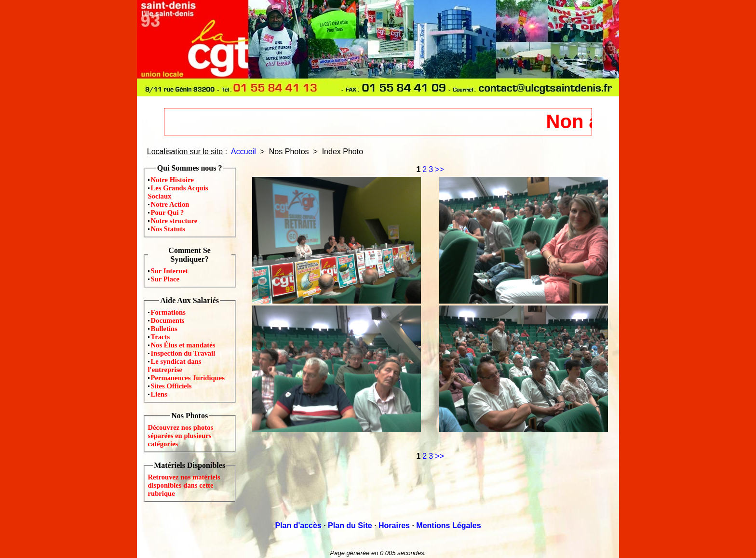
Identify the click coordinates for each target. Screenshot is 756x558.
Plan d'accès (298, 525)
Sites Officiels (171, 386)
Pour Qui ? (168, 213)
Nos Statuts (168, 229)
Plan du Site (350, 525)
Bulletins (164, 329)
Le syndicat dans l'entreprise (175, 365)
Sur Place (165, 279)
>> (439, 169)
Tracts (161, 337)
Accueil (243, 152)
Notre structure (174, 221)
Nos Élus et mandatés (183, 345)
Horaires (394, 525)
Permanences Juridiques (188, 378)
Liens (159, 394)
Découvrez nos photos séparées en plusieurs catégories (181, 436)
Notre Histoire (172, 180)
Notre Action (170, 204)
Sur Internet (170, 271)
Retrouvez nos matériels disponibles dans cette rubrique (184, 485)
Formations (168, 312)
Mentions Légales (448, 525)
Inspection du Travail (183, 353)
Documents (168, 320)
